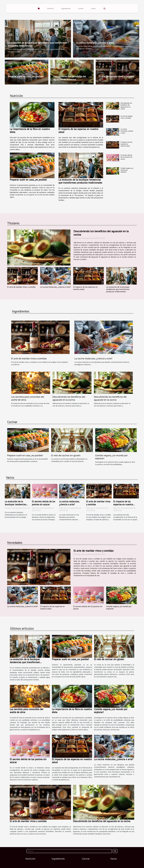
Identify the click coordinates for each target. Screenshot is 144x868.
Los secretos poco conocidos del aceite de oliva (28, 398)
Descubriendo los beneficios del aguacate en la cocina (70, 78)
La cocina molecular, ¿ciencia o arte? (95, 43)
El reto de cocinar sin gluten (66, 455)
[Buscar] (69, 851)
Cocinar (81, 8)
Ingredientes (66, 8)
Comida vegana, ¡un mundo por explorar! (127, 170)
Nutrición (50, 8)
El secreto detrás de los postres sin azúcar (126, 157)
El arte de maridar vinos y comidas (116, 76)
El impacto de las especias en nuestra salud (78, 131)
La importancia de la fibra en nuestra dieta (30, 131)
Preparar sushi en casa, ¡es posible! (26, 76)
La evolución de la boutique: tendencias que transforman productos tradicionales (38, 44)
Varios (93, 8)
